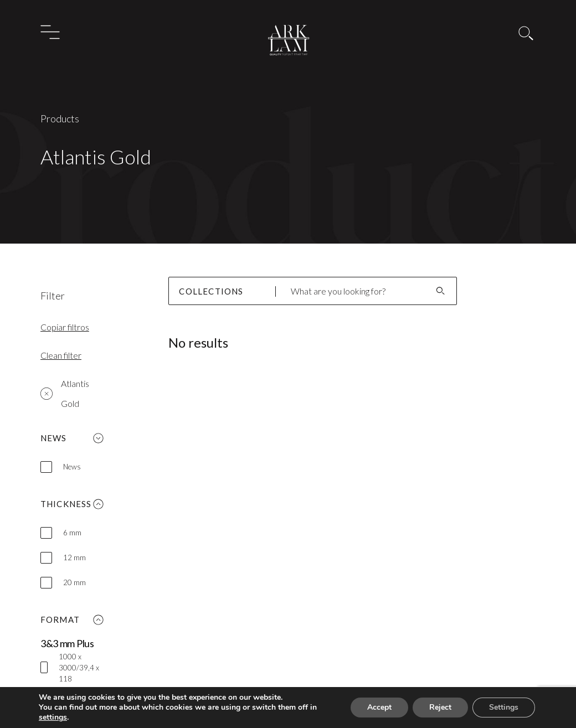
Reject (439, 708)
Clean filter (61, 355)
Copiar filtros (65, 327)
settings (54, 717)
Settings (503, 708)
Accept (376, 708)
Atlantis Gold (65, 393)
